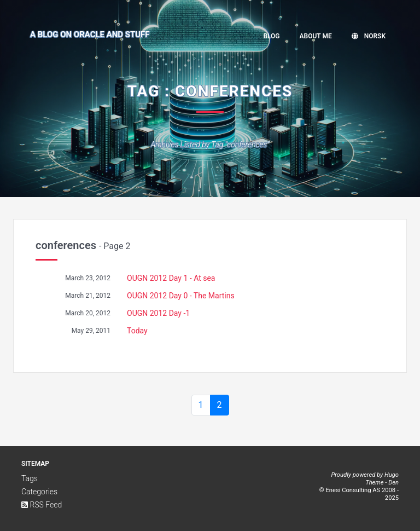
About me (316, 36)
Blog (271, 36)
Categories (39, 492)
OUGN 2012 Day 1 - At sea (171, 278)
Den (393, 483)
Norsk (369, 36)
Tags (30, 478)
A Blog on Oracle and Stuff (90, 34)
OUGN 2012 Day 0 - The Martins (181, 296)
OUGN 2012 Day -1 (158, 313)
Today (137, 331)
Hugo (392, 475)
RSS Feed (42, 505)
